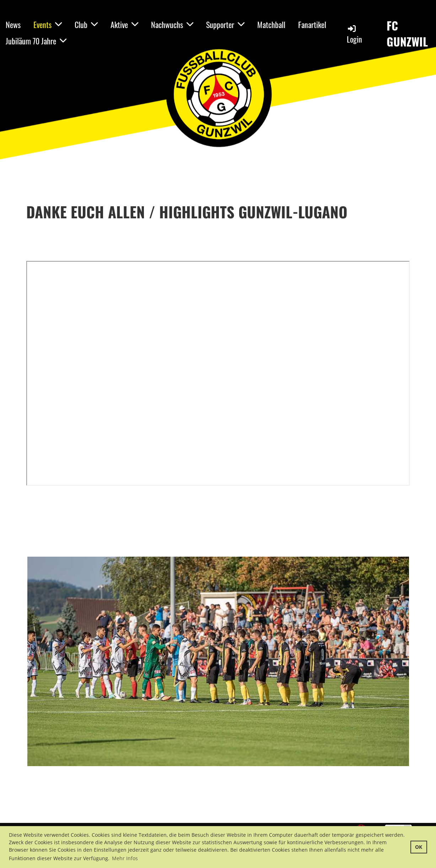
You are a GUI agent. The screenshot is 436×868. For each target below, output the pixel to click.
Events (48, 24)
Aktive (124, 24)
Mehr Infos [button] (125, 858)
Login (354, 34)
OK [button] (419, 847)
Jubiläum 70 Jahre (36, 41)
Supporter (225, 24)
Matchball (271, 24)
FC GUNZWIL (407, 34)
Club (86, 24)
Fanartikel (312, 24)
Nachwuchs (172, 24)
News (13, 24)
